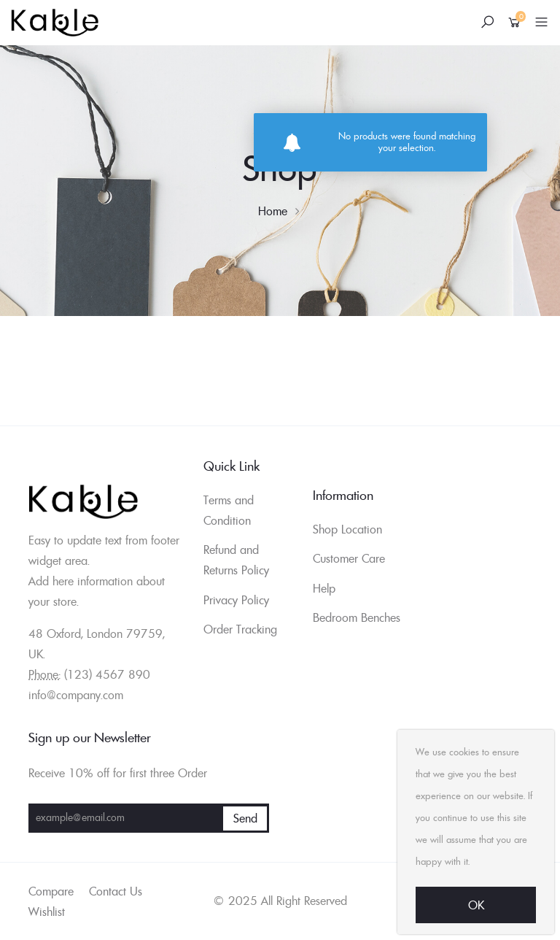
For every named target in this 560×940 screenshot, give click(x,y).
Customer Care (349, 558)
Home (273, 211)
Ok (476, 905)
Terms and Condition (229, 510)
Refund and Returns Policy (236, 560)
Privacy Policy (236, 600)
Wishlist (47, 912)
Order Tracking (240, 629)
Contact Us (116, 891)
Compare (51, 891)
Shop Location (347, 529)
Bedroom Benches (357, 617)
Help (324, 588)
